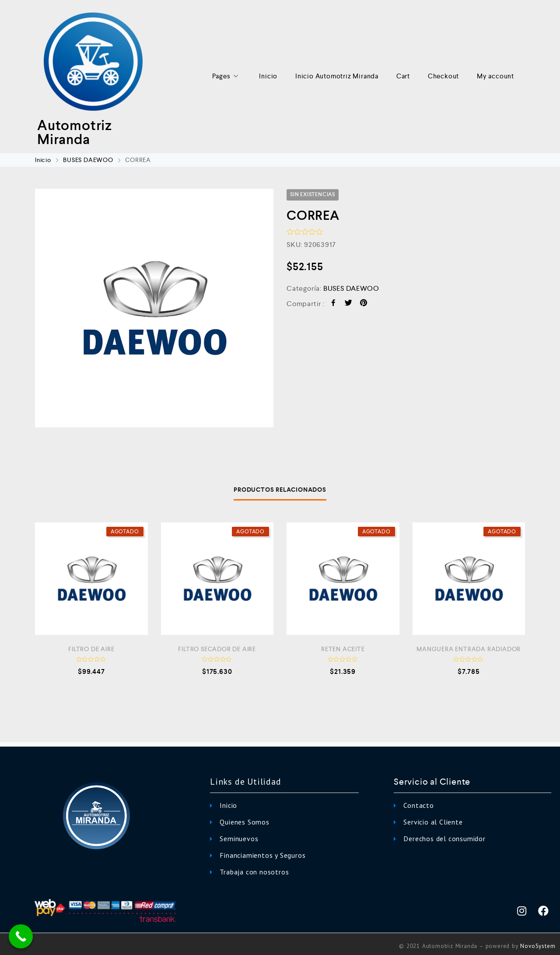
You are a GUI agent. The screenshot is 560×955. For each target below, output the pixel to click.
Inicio (268, 76)
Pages (227, 76)
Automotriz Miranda (75, 132)
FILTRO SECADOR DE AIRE (217, 649)
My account (495, 76)
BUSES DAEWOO (88, 160)
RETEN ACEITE (343, 649)
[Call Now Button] (21, 936)
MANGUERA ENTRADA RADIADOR (469, 649)
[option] (154, 308)
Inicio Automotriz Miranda (337, 76)
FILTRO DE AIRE (91, 649)
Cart (403, 76)
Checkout (443, 76)
